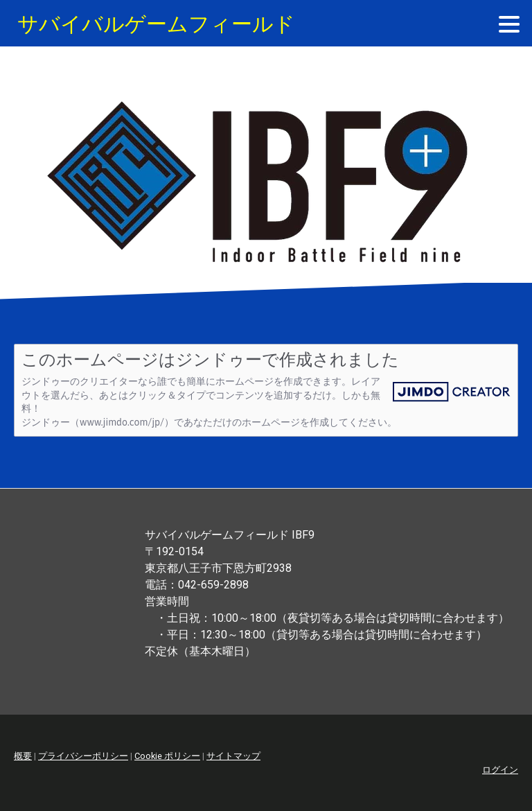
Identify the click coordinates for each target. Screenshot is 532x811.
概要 (23, 756)
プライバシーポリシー (83, 756)
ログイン (500, 770)
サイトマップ (233, 756)
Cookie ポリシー (167, 756)
